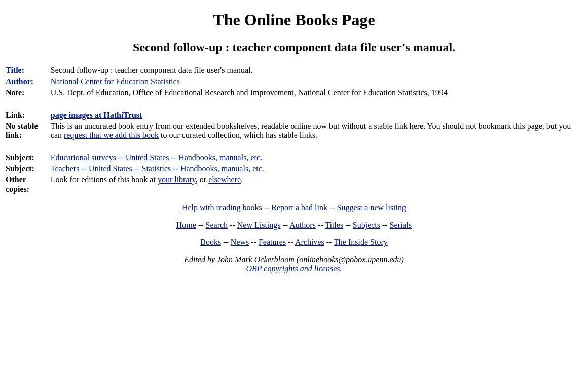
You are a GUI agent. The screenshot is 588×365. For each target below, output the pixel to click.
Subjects (366, 225)
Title (14, 70)
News (240, 242)
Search (217, 225)
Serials (401, 225)
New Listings (259, 225)
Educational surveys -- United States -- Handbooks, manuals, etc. (156, 157)
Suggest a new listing (372, 208)
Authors (303, 225)
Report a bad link (299, 208)
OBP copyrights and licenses (293, 268)
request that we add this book (111, 135)
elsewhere (225, 180)
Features (272, 242)
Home (186, 225)
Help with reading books (222, 208)
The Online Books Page (294, 20)
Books (211, 242)
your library (177, 180)
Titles (334, 225)
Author (18, 81)
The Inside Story (361, 242)
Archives (310, 242)
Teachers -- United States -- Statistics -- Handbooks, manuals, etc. (157, 169)
